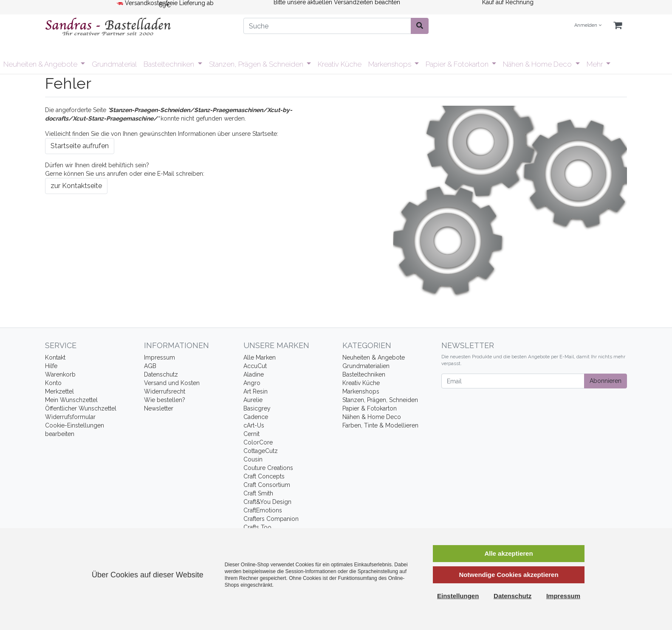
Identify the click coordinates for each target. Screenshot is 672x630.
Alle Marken (260, 357)
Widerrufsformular (70, 417)
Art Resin (256, 391)
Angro (252, 383)
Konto (53, 383)
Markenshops (391, 64)
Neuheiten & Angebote (41, 64)
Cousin (253, 459)
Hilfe (51, 366)
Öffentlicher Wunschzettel (81, 408)
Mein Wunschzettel (71, 400)
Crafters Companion (271, 519)
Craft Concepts (264, 476)
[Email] (513, 381)
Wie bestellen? (165, 400)
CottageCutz (261, 451)
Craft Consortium (267, 485)
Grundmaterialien (366, 366)
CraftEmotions (263, 510)
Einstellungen (458, 596)
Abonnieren (606, 381)
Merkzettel (59, 391)
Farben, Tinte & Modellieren (380, 425)
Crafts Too (257, 527)
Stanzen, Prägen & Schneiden (257, 64)
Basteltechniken (170, 64)
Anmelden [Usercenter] (588, 25)
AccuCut (255, 366)
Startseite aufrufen (80, 146)
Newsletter (159, 408)
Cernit (251, 434)
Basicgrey (257, 408)
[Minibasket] (618, 26)
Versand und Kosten (172, 383)
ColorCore (258, 442)
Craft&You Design (267, 502)
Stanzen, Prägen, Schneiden (380, 400)
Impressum (160, 357)
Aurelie (253, 400)
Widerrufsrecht (165, 391)
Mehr (596, 64)
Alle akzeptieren (508, 553)
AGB (150, 366)
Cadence (256, 417)
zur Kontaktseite (76, 186)
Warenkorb (60, 374)
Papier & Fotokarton (458, 64)
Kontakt (55, 357)
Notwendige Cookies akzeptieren (508, 575)
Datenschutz (161, 374)
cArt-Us (254, 425)
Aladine (254, 374)
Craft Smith (258, 493)
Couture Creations (268, 468)
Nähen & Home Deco (538, 64)
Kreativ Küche (340, 64)
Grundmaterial (114, 64)
